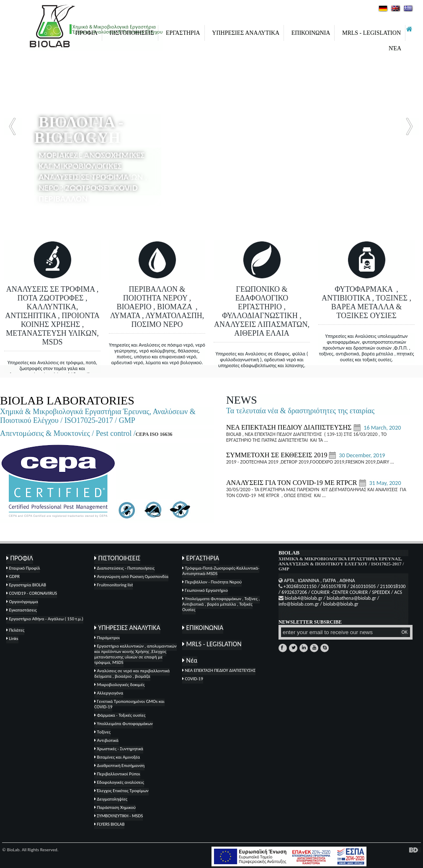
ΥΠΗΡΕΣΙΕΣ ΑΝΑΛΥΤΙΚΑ (246, 33)
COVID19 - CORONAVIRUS (32, 593)
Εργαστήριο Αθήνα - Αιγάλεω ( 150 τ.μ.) (45, 619)
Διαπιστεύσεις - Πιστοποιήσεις (124, 568)
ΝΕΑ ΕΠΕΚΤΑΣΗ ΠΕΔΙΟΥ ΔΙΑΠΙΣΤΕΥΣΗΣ (290, 427)
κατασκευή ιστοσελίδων (415, 850)
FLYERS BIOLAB (109, 824)
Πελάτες (15, 630)
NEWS (242, 400)
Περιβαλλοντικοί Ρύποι (117, 774)
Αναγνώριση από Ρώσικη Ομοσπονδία (131, 577)
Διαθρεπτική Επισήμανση (119, 766)
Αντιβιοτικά (106, 740)
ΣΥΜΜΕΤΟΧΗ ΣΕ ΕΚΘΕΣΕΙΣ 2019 (277, 455)
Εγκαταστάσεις (22, 610)
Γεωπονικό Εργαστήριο (205, 590)
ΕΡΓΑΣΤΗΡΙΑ (183, 33)
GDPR (13, 577)
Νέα (395, 48)
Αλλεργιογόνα (109, 693)
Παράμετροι (107, 638)
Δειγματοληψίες (111, 799)
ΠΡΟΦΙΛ (86, 33)
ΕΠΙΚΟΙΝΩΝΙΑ (311, 33)
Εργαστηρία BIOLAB (26, 585)
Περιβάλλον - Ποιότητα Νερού (212, 582)
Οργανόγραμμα (22, 602)
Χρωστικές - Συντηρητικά (119, 749)
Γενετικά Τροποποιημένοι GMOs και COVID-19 (129, 704)
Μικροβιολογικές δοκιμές (119, 685)
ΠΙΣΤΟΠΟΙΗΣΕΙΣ (132, 33)
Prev (13, 127)
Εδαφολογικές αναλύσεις (119, 782)
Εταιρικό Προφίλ (23, 568)
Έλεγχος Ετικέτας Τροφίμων (121, 791)
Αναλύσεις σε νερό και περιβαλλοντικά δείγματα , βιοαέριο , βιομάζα (132, 674)
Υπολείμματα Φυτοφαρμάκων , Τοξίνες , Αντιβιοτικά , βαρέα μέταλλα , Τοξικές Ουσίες (221, 604)
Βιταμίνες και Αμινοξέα (117, 757)
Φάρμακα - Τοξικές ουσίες (120, 715)
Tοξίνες (102, 732)
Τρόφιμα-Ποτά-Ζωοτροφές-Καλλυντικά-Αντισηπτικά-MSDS (221, 571)
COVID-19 (193, 679)
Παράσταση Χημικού (115, 807)
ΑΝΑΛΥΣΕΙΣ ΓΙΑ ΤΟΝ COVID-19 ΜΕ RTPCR (292, 483)
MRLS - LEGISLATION (371, 33)
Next (410, 127)
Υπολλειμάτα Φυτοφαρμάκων (124, 724)
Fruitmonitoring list (113, 585)
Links (12, 639)
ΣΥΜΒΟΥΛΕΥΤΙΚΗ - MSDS (119, 816)
